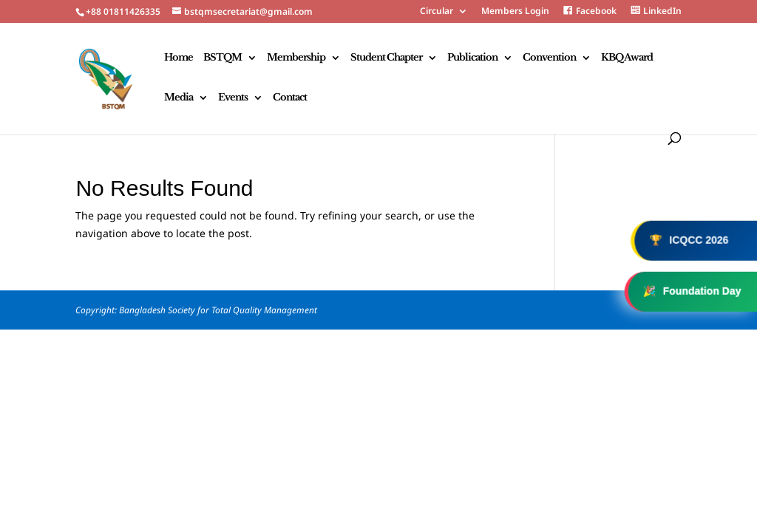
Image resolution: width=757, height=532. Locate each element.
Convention (549, 58)
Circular (437, 12)
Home (179, 58)
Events (233, 98)
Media (179, 98)
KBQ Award (627, 58)
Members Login (515, 12)
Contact (290, 98)
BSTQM (223, 58)
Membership (296, 58)
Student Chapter (386, 58)
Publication (472, 58)
